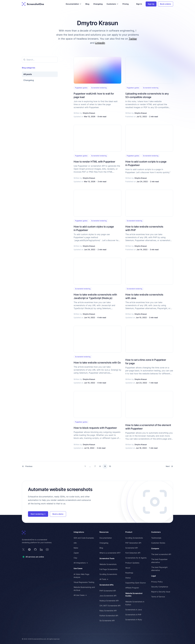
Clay (75, 558)
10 (110, 466)
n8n (75, 543)
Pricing (126, 4)
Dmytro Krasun (89, 113)
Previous (27, 466)
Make (76, 548)
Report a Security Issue (161, 592)
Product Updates (132, 563)
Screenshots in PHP (133, 615)
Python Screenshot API (109, 616)
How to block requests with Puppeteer (95, 428)
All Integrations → (81, 563)
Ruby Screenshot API (108, 611)
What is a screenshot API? (110, 553)
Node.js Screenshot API (109, 601)
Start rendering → (38, 514)
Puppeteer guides (81, 88)
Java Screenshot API (108, 596)
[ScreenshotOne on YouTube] (47, 549)
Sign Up (151, 4)
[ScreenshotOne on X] (23, 549)
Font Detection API (133, 553)
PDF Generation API (133, 543)
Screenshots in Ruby (134, 620)
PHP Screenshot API (108, 591)
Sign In (139, 4)
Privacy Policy (157, 582)
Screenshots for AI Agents (136, 558)
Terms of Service (158, 597)
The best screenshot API (161, 554)
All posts (28, 74)
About (128, 568)
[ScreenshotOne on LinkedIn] (41, 549)
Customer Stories (158, 543)
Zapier (76, 553)
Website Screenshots (108, 564)
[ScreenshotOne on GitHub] (35, 549)
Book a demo (166, 4)
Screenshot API (132, 548)
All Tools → (104, 579)
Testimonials (156, 538)
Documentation (106, 538)
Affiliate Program (132, 588)
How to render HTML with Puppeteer (94, 162)
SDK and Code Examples (84, 538)
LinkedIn (100, 43)
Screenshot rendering (99, 88)
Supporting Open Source (135, 583)
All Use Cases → (80, 595)
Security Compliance (160, 587)
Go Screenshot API (107, 621)
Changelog (98, 4)
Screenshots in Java (134, 610)
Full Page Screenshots (109, 569)
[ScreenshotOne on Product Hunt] (29, 549)
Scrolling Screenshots (108, 574)
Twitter (133, 39)
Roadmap (129, 573)
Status (128, 578)
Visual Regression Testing (84, 582)
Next (169, 466)
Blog (87, 4)
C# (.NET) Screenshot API (110, 606)
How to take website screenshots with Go (97, 363)
